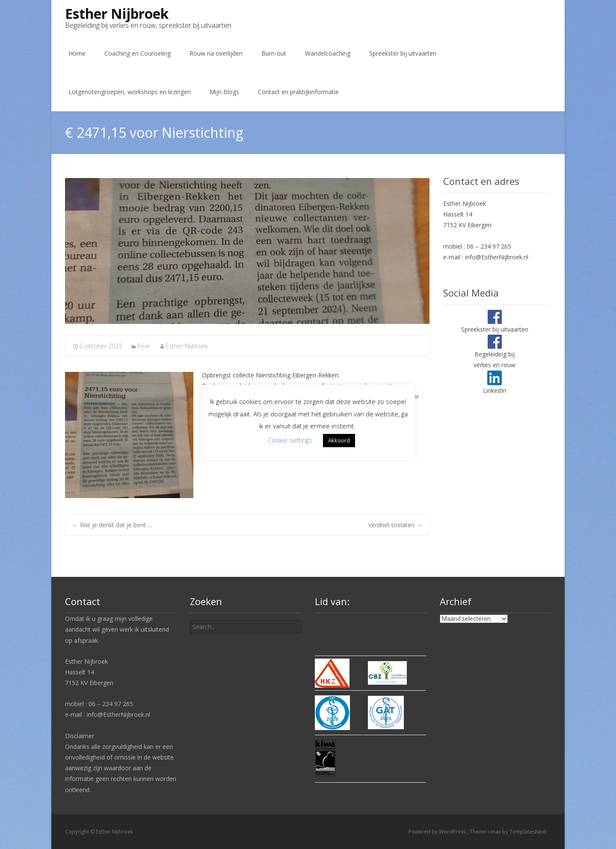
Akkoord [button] (339, 440)
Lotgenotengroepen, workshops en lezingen (130, 92)
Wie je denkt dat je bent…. (112, 525)
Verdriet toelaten (395, 525)
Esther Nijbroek (187, 346)
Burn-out (274, 53)
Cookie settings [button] (290, 440)
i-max (495, 832)
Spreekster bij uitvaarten (403, 53)
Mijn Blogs (224, 92)
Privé (144, 346)
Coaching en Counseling (138, 53)
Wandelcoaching (328, 53)
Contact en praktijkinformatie (298, 92)
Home (77, 53)
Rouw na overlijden (216, 53)
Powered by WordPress (438, 832)
